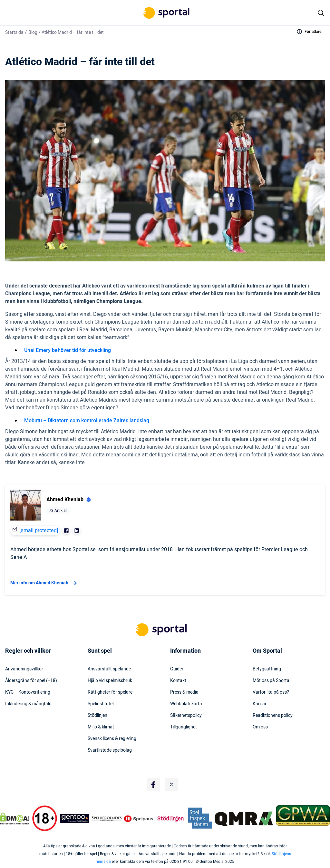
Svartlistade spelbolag (110, 750)
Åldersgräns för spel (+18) (31, 681)
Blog (33, 32)
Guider (177, 669)
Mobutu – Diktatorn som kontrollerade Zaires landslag (87, 421)
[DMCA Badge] (15, 818)
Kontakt (178, 681)
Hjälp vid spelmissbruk (110, 681)
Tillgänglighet (184, 727)
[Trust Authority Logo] (75, 818)
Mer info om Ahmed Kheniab (44, 583)
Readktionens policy (273, 716)
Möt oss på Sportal (272, 681)
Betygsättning (267, 669)
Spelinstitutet (101, 704)
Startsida (14, 32)
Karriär (260, 704)
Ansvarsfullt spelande (109, 669)
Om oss (260, 727)
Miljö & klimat (101, 727)
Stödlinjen (97, 716)
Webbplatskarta (186, 704)
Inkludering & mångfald (28, 704)
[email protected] (39, 531)
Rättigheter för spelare (110, 692)
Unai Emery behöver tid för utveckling (68, 350)
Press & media (184, 692)
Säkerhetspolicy (186, 716)
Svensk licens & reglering (112, 739)
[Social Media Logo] (153, 785)
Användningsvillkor (24, 669)
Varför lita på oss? (271, 692)
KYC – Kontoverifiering (28, 692)
